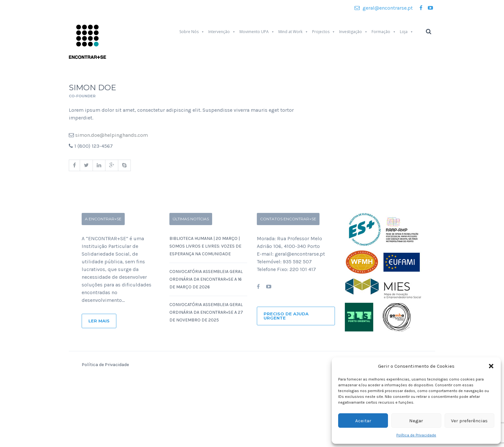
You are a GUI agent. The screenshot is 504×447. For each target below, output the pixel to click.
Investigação (353, 32)
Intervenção (222, 32)
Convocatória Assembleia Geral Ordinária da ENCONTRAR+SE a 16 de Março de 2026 (206, 279)
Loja (407, 32)
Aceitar (363, 421)
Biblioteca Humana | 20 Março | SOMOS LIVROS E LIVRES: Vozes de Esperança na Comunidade (205, 246)
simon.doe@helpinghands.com (112, 135)
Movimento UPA (257, 32)
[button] (491, 366)
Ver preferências (469, 421)
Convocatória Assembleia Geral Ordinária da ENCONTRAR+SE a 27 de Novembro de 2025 (206, 312)
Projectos (324, 32)
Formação (384, 32)
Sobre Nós (192, 32)
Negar (416, 421)
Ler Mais (99, 321)
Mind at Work (293, 32)
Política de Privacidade (416, 435)
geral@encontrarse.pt (384, 8)
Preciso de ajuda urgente (286, 316)
